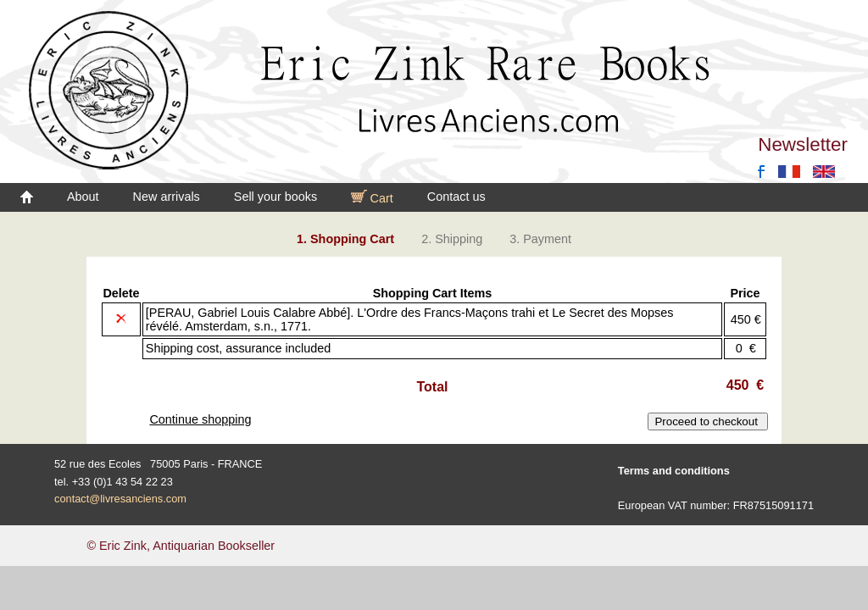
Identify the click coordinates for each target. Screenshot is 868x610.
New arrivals (167, 197)
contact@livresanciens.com (120, 499)
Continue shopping (200, 419)
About (83, 197)
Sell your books (275, 197)
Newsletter (803, 144)
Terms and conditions (674, 471)
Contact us (456, 197)
